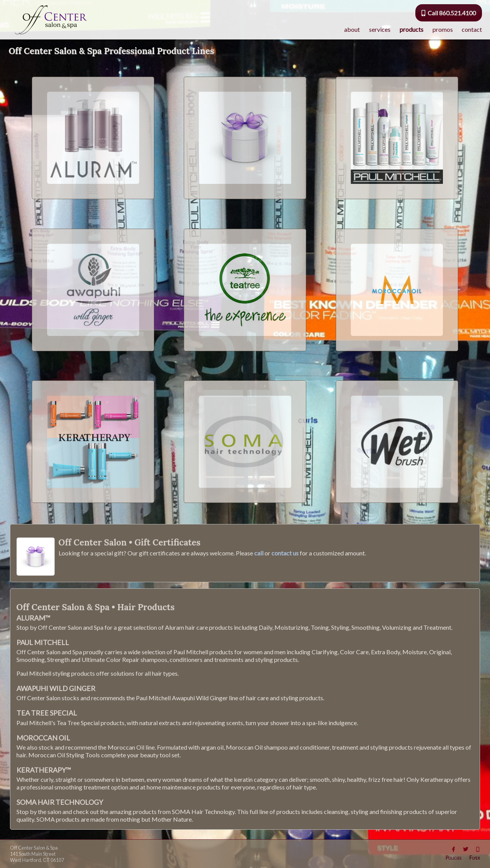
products (412, 29)
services (380, 29)
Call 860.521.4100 (449, 13)
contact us (285, 553)
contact (472, 29)
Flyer (475, 858)
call (259, 553)
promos (443, 29)
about (352, 29)
